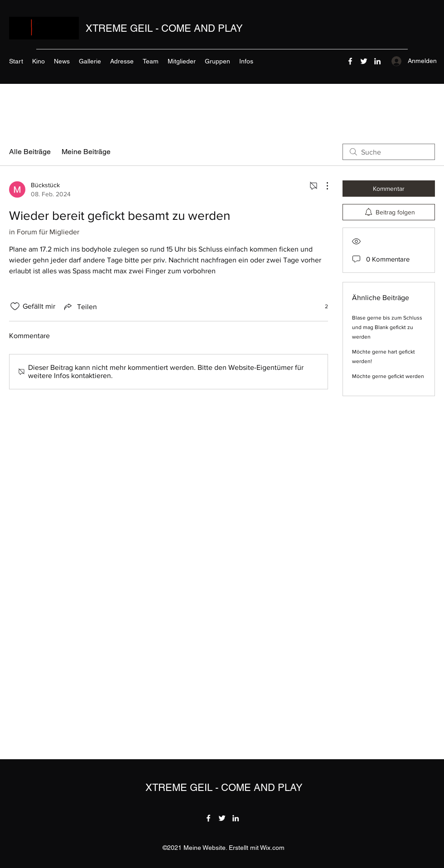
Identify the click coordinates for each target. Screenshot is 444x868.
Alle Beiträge (30, 152)
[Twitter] (364, 61)
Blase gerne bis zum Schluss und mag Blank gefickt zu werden (387, 327)
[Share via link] (80, 306)
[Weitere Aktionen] (323, 186)
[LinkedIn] (377, 61)
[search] (389, 152)
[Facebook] (350, 61)
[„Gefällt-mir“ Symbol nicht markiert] (15, 306)
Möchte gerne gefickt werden (388, 376)
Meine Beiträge (86, 152)
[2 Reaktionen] (321, 306)
